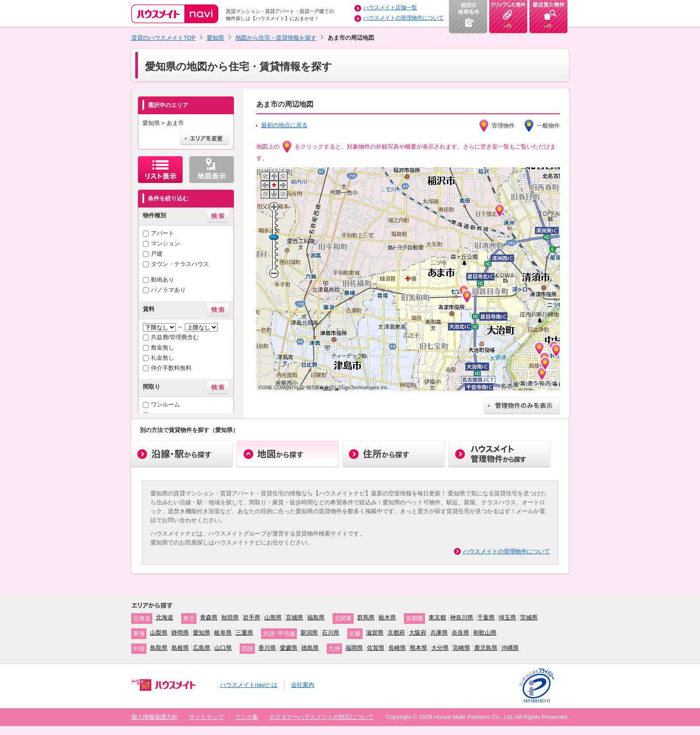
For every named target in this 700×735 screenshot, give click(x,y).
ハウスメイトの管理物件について (404, 18)
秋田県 (230, 617)
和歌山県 (485, 633)
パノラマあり (168, 290)
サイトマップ (206, 717)
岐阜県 (223, 633)
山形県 (273, 617)
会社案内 (303, 685)
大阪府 (418, 633)
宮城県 (294, 617)
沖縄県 (510, 648)
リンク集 (246, 717)
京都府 (396, 633)
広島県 (202, 648)
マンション (165, 243)
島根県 (180, 648)
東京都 (437, 617)
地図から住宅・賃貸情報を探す (276, 38)
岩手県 (252, 617)
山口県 (223, 648)
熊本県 (419, 648)
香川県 (267, 648)
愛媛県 (289, 648)
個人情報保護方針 (154, 717)
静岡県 (180, 633)
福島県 (316, 617)
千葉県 (486, 617)
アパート (162, 233)
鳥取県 (159, 648)
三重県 (244, 633)
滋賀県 (375, 633)
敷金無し (162, 347)
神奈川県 (462, 617)
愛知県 (215, 38)
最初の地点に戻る (284, 125)
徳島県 (310, 648)
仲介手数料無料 (171, 368)
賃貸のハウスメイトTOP (163, 38)
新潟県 (309, 633)
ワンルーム (165, 405)
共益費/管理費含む (175, 337)
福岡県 (354, 648)
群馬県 (366, 617)
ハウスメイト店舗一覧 (390, 8)
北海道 (165, 617)
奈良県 (460, 633)
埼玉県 (507, 617)
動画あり (162, 280)
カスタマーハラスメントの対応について (321, 717)
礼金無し (162, 358)
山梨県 (159, 633)
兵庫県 (439, 633)
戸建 (157, 254)
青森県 (209, 617)
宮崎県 (461, 648)
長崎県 (397, 648)
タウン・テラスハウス (180, 264)
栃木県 (387, 617)
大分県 (440, 648)
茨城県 (529, 617)
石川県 (331, 633)
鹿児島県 (486, 648)
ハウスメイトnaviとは (249, 685)
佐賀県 (376, 648)
